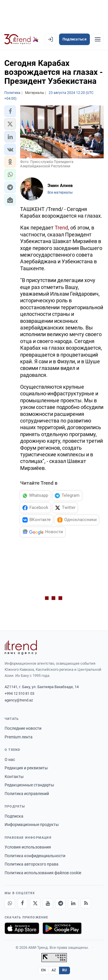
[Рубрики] (98, 39)
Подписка (14, 816)
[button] (10, 111)
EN (43, 970)
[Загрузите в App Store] (22, 928)
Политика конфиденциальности (35, 856)
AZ (54, 970)
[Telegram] (60, 903)
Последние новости (23, 728)
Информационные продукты (32, 825)
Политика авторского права (32, 864)
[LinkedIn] (73, 903)
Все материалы (60, 192)
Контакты (14, 777)
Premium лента (19, 737)
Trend (61, 228)
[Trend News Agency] (21, 647)
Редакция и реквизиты (26, 768)
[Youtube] (48, 903)
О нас (10, 759)
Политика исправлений (27, 794)
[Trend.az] (21, 39)
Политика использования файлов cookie (43, 873)
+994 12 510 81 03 (19, 693)
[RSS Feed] (86, 903)
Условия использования (28, 847)
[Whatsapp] (10, 903)
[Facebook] (22, 903)
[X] (35, 903)
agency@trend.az (19, 700)
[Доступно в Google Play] (62, 928)
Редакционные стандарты (29, 785)
